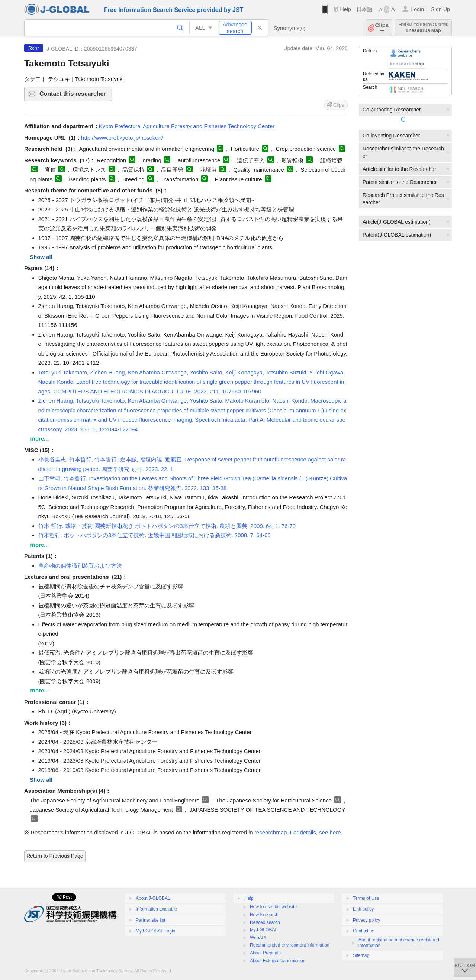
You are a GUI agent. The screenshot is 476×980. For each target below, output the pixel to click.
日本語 (364, 9)
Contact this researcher (75, 96)
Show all (41, 257)
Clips (382, 28)
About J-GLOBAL (153, 898)
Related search (265, 922)
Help (345, 9)
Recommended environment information (290, 945)
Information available (156, 909)
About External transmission (278, 961)
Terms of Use (366, 898)
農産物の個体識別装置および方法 (80, 566)
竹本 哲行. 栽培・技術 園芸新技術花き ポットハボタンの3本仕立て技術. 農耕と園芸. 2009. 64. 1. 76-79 (167, 526)
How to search (264, 915)
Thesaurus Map (423, 28)
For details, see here (316, 832)
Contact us (364, 931)
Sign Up (440, 9)
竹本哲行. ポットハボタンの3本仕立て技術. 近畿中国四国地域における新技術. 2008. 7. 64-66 (155, 535)
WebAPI (258, 938)
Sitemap (361, 955)
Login (417, 9)
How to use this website (273, 907)
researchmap (271, 832)
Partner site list (150, 920)
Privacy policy (366, 920)
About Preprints (265, 953)
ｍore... (39, 439)
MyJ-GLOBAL (264, 930)
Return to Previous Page (55, 856)
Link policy (363, 909)
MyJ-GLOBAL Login (155, 931)
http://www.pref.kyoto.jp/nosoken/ (122, 138)
